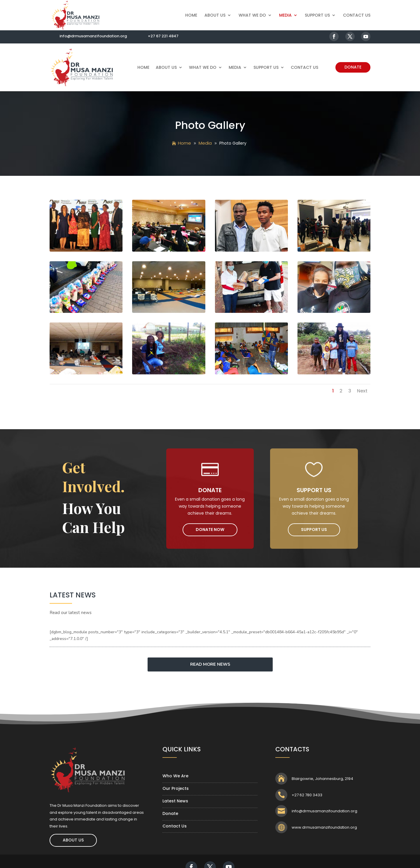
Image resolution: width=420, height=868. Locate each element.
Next (362, 391)
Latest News (175, 801)
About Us (215, 16)
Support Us (317, 16)
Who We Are (175, 776)
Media (285, 16)
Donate (353, 67)
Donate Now (210, 529)
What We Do (252, 16)
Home (191, 16)
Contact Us (357, 16)
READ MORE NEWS (210, 664)
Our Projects (176, 788)
